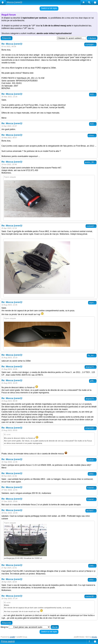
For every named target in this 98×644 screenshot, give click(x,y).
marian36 (90, 596)
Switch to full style (49, 8)
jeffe (93, 381)
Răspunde (7, 38)
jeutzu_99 (90, 162)
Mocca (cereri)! (14, 2)
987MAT (91, 511)
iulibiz (92, 474)
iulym (92, 303)
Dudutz (91, 460)
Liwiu (92, 566)
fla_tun (92, 355)
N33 (93, 94)
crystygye (90, 44)
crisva (92, 135)
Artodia (94, 637)
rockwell (91, 226)
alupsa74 (91, 367)
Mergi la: (4, 627)
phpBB (12, 637)
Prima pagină (8, 641)
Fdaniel (91, 488)
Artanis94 (90, 428)
